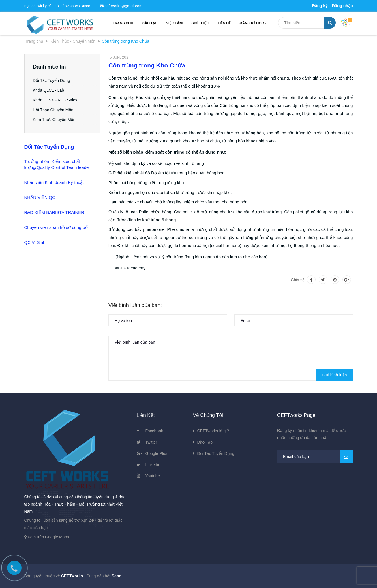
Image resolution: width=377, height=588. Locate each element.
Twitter (151, 442)
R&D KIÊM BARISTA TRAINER (54, 212)
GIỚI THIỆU (200, 23)
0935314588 (80, 6)
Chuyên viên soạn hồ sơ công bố (56, 227)
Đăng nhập (343, 6)
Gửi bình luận (335, 375)
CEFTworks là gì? (213, 431)
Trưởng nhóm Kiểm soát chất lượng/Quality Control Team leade (57, 164)
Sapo (117, 576)
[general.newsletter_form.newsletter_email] (315, 457)
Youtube (153, 476)
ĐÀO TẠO (150, 23)
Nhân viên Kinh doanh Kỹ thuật (54, 182)
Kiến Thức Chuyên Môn (54, 120)
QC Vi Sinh (35, 242)
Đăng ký (320, 6)
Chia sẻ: (298, 280)
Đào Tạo (205, 442)
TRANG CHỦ (123, 23)
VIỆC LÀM (174, 23)
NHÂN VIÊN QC (40, 197)
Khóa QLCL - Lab (49, 90)
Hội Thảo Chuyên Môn (53, 110)
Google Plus (156, 453)
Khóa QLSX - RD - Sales (55, 100)
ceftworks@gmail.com (121, 6)
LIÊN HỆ (224, 23)
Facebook (154, 431)
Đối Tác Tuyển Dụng (52, 80)
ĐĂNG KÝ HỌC (253, 23)
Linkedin (153, 465)
